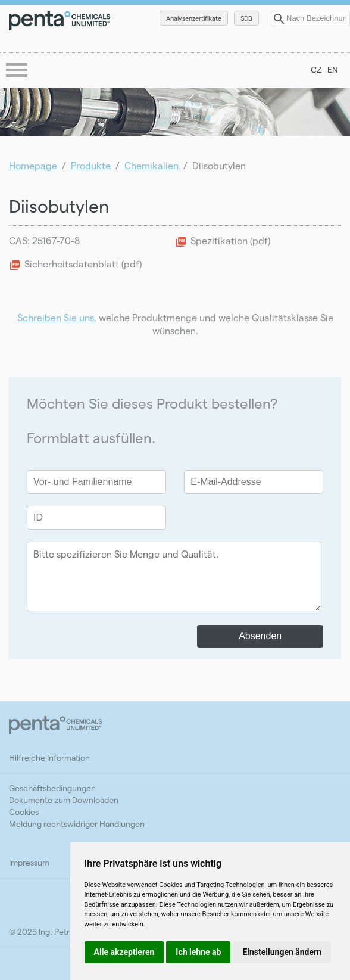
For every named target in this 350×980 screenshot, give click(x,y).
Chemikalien (151, 165)
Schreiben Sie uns (56, 317)
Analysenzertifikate (194, 18)
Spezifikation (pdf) (230, 240)
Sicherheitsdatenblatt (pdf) (83, 264)
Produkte (91, 165)
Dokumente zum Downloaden (64, 800)
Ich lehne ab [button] (198, 952)
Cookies (24, 812)
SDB (246, 18)
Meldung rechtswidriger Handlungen (77, 824)
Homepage (33, 165)
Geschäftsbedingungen (52, 788)
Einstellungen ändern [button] (282, 952)
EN (333, 69)
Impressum (29, 862)
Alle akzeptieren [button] (124, 952)
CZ (316, 69)
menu (18, 71)
